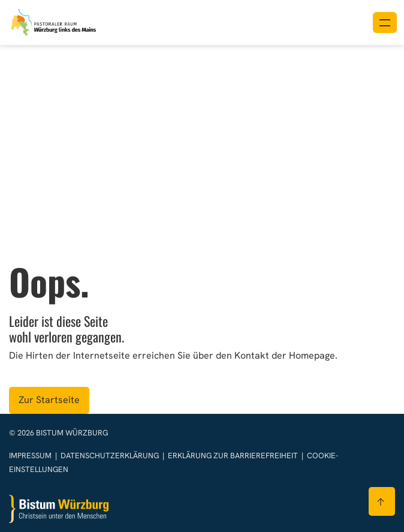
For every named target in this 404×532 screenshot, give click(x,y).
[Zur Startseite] (59, 509)
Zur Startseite (49, 400)
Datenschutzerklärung (111, 456)
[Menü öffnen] (385, 22)
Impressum (31, 456)
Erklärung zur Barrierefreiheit (233, 456)
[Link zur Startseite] (54, 21)
